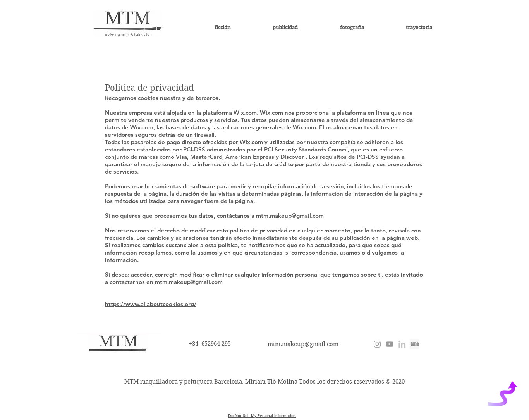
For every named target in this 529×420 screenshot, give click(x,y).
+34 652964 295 (210, 344)
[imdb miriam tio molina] (414, 344)
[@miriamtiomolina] (377, 344)
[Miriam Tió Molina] (402, 344)
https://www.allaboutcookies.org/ (151, 304)
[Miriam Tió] (390, 344)
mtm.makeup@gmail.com (290, 216)
